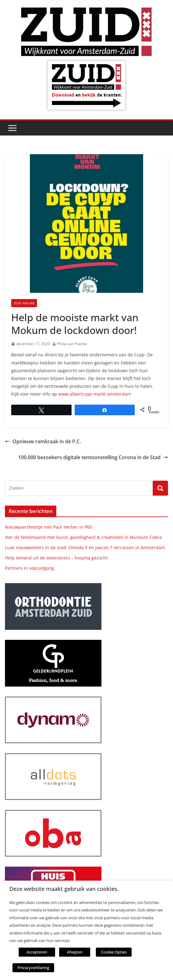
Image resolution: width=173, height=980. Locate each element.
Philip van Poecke (72, 344)
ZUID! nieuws (24, 303)
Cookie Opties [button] (114, 952)
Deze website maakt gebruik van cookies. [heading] (64, 889)
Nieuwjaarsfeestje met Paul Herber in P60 (49, 527)
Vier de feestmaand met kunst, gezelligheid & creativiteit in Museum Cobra (83, 537)
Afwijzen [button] (75, 952)
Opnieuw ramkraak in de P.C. (43, 441)
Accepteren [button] (37, 952)
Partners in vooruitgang (30, 568)
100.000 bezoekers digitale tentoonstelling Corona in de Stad (93, 457)
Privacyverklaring (33, 968)
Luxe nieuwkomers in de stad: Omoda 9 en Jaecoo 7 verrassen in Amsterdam (85, 547)
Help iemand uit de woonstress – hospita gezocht (56, 558)
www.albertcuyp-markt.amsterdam (95, 394)
